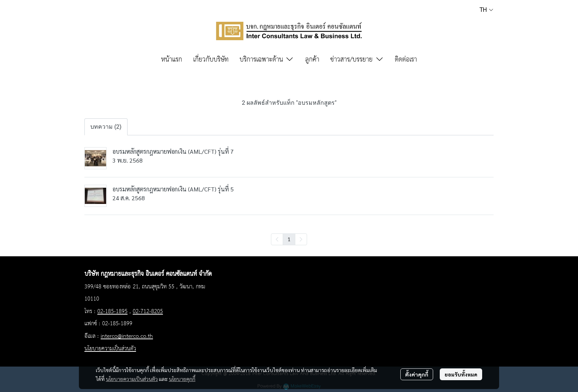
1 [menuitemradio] (289, 239)
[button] (486, 9)
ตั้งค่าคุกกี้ (417, 374)
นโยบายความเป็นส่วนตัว (132, 379)
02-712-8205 (148, 312)
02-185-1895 (112, 312)
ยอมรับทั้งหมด (461, 374)
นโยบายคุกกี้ (182, 379)
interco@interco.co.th (127, 336)
